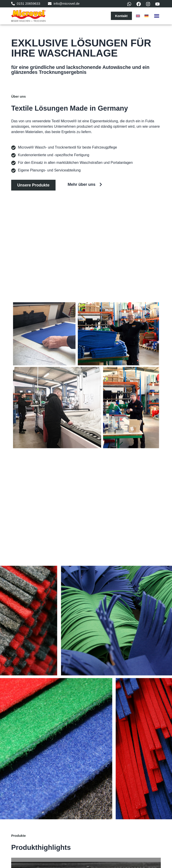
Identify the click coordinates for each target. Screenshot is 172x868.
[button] (157, 16)
